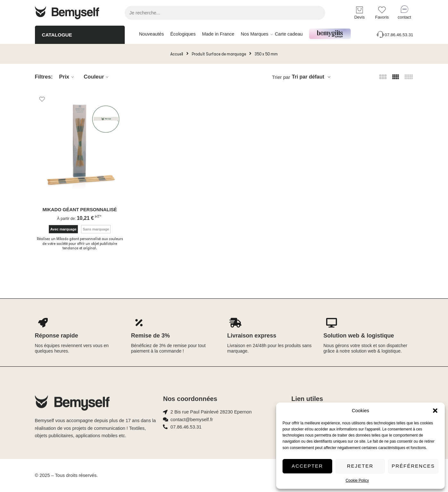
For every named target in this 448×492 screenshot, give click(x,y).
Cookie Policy (357, 480)
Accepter (308, 466)
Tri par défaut (308, 77)
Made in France (218, 34)
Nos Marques (255, 34)
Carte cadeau (289, 34)
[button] (435, 411)
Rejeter (360, 466)
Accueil (177, 54)
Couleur (97, 77)
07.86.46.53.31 (395, 35)
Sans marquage (96, 229)
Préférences (413, 466)
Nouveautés (152, 34)
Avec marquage (63, 229)
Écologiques (183, 34)
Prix (67, 77)
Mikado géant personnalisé (80, 210)
